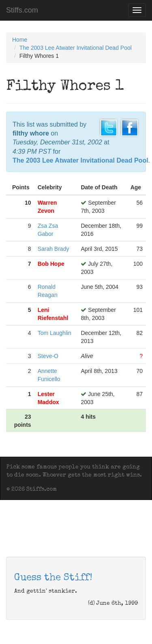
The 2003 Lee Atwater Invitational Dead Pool (76, 48)
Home (20, 40)
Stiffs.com (22, 10)
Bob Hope (51, 264)
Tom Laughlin (55, 333)
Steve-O (48, 356)
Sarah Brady (54, 249)
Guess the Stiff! (53, 578)
